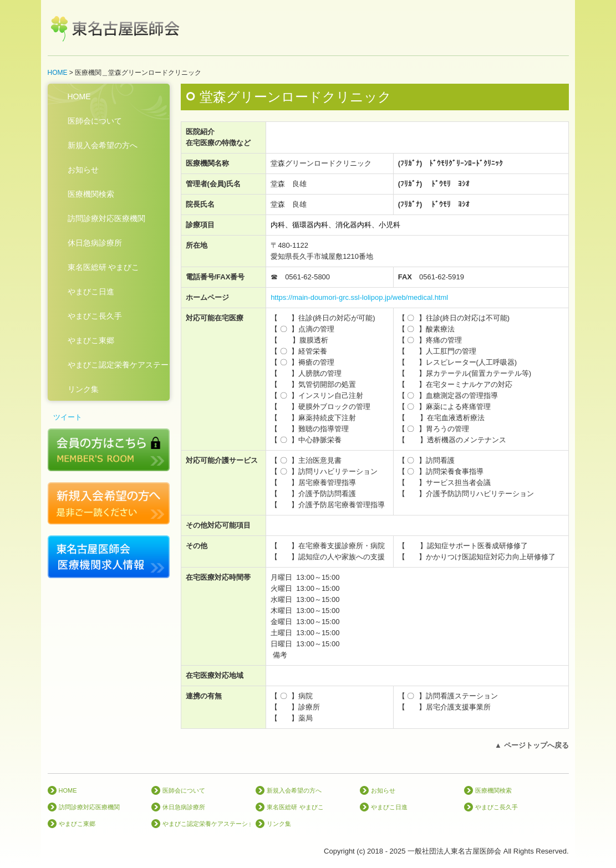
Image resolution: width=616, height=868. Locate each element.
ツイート (68, 417)
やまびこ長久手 (95, 316)
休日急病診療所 (95, 243)
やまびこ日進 (91, 292)
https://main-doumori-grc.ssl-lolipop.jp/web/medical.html (359, 297)
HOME (79, 96)
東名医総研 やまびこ (104, 267)
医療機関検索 (91, 194)
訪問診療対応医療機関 (106, 218)
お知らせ (83, 170)
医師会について (95, 121)
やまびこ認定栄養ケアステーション (119, 365)
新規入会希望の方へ (103, 145)
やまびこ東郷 (91, 340)
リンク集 (83, 389)
